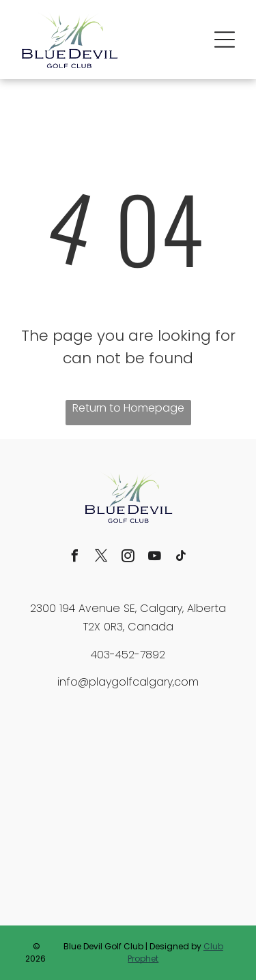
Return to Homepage (128, 408)
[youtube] (155, 558)
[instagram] (128, 558)
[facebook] (75, 558)
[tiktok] (182, 558)
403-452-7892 (128, 655)
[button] (225, 40)
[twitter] (102, 558)
